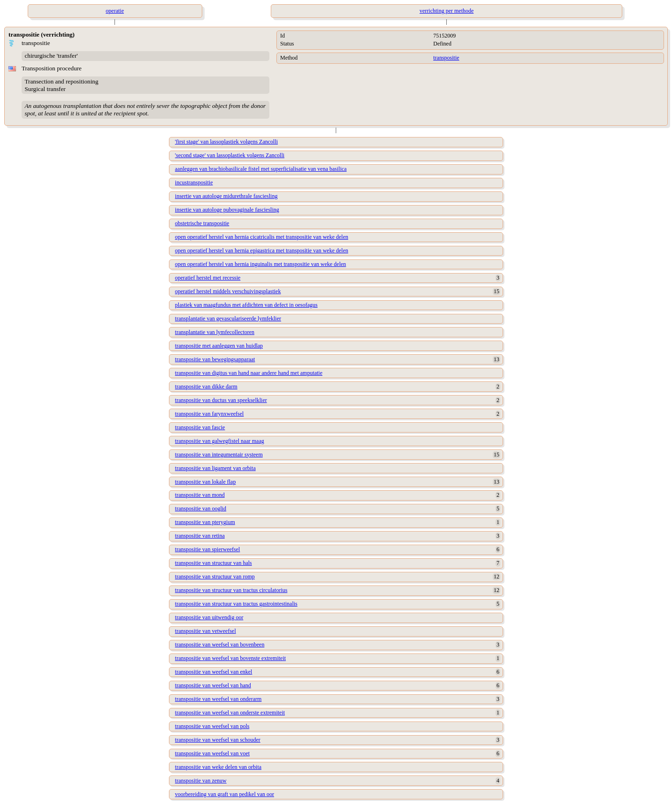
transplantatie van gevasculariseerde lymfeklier (228, 319)
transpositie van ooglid (201, 509)
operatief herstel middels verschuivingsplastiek (228, 291)
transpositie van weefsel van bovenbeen (220, 645)
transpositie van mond (200, 495)
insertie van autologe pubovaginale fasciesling (227, 210)
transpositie (446, 58)
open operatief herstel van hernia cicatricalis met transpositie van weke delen (262, 237)
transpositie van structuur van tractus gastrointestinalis (236, 604)
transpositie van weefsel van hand (213, 685)
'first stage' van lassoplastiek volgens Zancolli (226, 142)
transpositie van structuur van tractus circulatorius (231, 590)
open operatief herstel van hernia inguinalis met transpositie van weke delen (261, 264)
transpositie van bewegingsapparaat (215, 359)
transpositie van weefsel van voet (212, 753)
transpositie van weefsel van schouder (218, 740)
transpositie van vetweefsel (206, 631)
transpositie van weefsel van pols (212, 726)
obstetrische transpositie (202, 223)
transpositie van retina (200, 536)
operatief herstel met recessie (208, 278)
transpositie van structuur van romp (215, 577)
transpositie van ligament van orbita (215, 468)
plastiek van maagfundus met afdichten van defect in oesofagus (246, 305)
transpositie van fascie (200, 427)
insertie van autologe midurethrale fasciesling (226, 196)
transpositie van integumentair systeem (219, 455)
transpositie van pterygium (205, 522)
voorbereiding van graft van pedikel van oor (225, 794)
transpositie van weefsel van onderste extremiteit (230, 713)
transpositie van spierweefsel (208, 549)
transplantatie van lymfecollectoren (215, 332)
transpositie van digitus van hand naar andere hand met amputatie (249, 373)
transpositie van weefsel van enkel (214, 672)
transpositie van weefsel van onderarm (218, 699)
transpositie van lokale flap (206, 482)
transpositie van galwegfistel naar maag (220, 441)
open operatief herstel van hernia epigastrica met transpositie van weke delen (262, 251)
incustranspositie (194, 182)
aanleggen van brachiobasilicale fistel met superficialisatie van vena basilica (261, 169)
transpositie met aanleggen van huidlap (219, 346)
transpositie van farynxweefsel (210, 414)
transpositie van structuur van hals (214, 563)
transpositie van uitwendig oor (209, 617)
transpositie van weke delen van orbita (218, 767)
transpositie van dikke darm (206, 387)
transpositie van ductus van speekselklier (221, 400)
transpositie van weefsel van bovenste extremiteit (230, 658)
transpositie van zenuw (201, 781)
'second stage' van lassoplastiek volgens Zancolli (230, 155)
